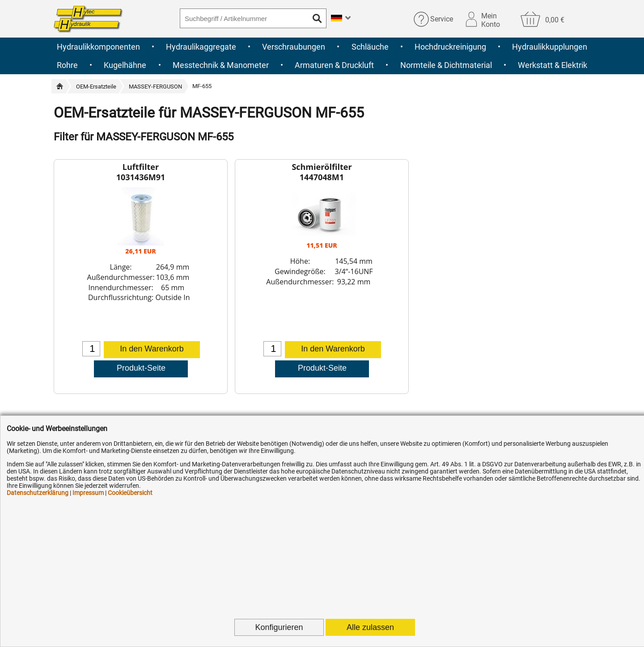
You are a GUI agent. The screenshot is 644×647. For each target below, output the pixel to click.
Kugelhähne (125, 65)
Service (442, 19)
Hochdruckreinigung (450, 47)
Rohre (67, 65)
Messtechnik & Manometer (221, 65)
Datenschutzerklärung (38, 493)
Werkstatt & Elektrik (553, 65)
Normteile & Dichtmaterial (446, 65)
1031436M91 (141, 177)
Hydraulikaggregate (201, 47)
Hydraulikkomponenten (98, 47)
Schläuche (370, 47)
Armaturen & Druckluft (334, 65)
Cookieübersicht (130, 493)
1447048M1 (322, 177)
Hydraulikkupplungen (550, 47)
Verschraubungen (294, 47)
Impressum (88, 493)
